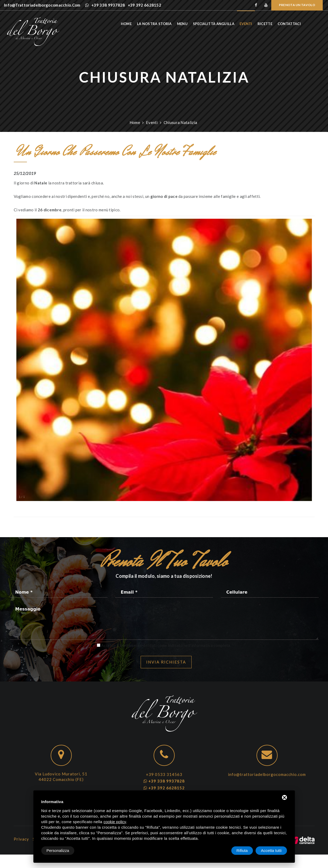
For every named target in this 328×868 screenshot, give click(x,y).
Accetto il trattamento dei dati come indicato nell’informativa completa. (166, 645)
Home (133, 24)
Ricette (272, 24)
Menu (189, 24)
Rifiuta (242, 850)
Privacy (21, 839)
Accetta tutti (271, 850)
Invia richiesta (166, 662)
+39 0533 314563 (164, 774)
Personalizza (58, 850)
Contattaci (296, 24)
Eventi (253, 24)
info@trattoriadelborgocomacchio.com (267, 774)
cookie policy (115, 822)
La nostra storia (161, 24)
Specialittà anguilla (221, 24)
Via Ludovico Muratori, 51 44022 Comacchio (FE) (61, 777)
